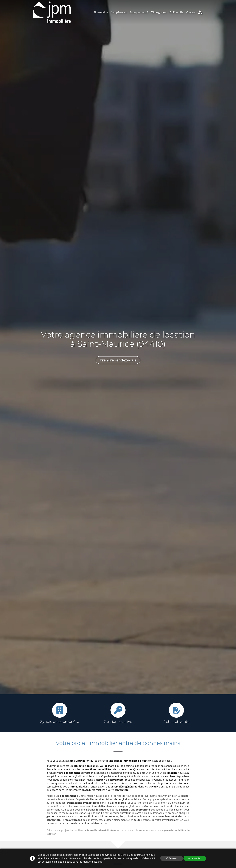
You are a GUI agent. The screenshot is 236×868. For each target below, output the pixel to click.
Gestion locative (118, 722)
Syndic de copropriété (60, 722)
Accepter (195, 858)
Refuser (172, 858)
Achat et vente (176, 722)
